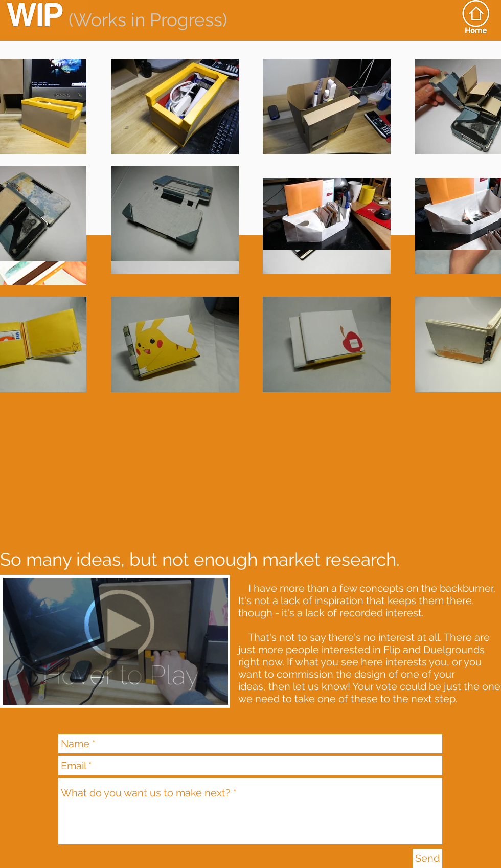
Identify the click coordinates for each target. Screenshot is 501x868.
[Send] (427, 858)
